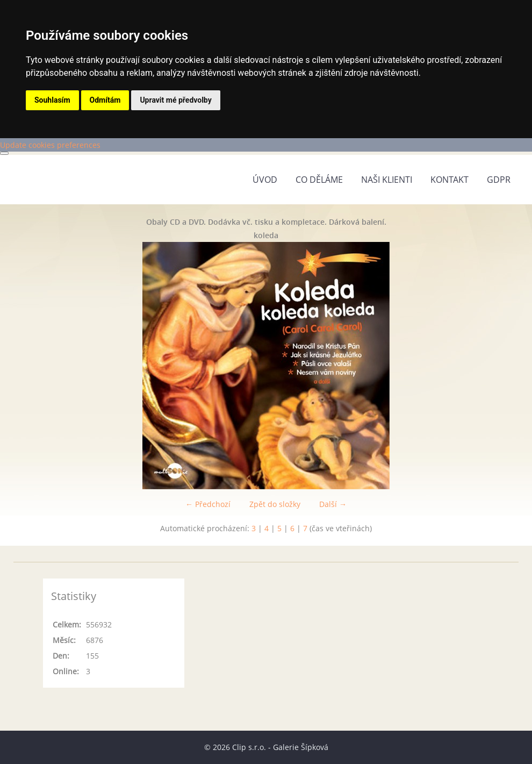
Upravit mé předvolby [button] (175, 100)
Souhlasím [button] (52, 100)
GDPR (499, 180)
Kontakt (450, 180)
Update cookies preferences (50, 145)
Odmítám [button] (105, 100)
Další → (333, 504)
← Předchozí (208, 504)
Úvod (265, 180)
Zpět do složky (275, 504)
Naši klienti (387, 180)
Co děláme (319, 180)
